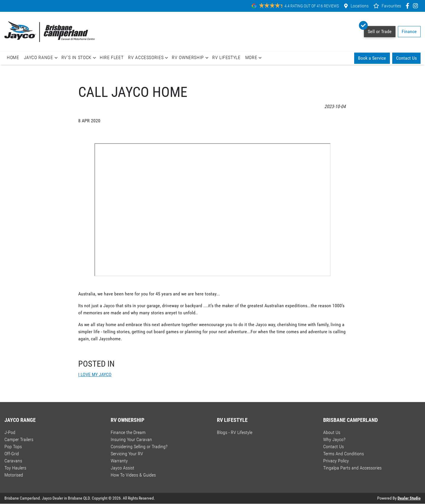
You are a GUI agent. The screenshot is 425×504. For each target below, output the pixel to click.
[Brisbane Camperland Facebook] (409, 6)
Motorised (14, 475)
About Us (332, 432)
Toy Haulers (15, 468)
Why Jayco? (334, 439)
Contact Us (406, 58)
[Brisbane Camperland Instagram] (417, 6)
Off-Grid (12, 454)
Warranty (119, 461)
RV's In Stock (79, 58)
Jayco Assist (122, 468)
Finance (409, 31)
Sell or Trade (378, 30)
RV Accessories (149, 58)
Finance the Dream (128, 432)
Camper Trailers (19, 439)
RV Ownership (191, 58)
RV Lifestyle (226, 57)
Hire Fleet (112, 57)
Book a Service (372, 58)
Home (13, 57)
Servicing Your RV (127, 454)
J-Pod (10, 432)
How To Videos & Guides (133, 475)
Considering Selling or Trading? (139, 447)
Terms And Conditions (344, 454)
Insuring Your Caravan (131, 439)
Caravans (13, 461)
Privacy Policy (336, 461)
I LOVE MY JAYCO (95, 374)
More (254, 58)
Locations (360, 6)
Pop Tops (13, 447)
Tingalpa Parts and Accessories (352, 468)
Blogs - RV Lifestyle (235, 432)
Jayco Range (41, 58)
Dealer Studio (409, 498)
